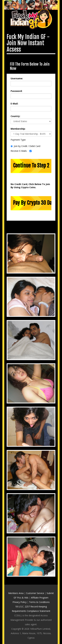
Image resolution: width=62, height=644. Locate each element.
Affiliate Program (40, 592)
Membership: (18, 123)
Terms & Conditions (39, 596)
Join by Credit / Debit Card (25, 141)
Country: (15, 111)
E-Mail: (14, 98)
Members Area (16, 588)
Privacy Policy (20, 596)
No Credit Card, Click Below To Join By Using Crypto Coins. (30, 180)
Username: (17, 73)
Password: (16, 85)
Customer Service (35, 588)
